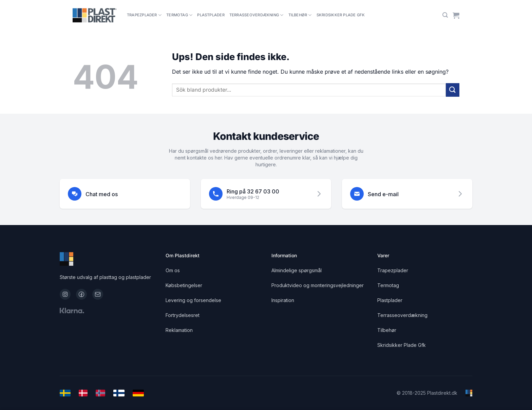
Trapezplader (144, 15)
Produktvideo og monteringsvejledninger (318, 285)
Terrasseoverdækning (256, 15)
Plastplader (211, 15)
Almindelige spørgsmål (297, 270)
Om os (173, 270)
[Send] (453, 90)
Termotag (179, 15)
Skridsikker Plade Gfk (341, 15)
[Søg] (445, 15)
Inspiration (283, 300)
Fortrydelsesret (183, 315)
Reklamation (179, 330)
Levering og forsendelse (193, 300)
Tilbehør (300, 15)
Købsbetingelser (184, 285)
